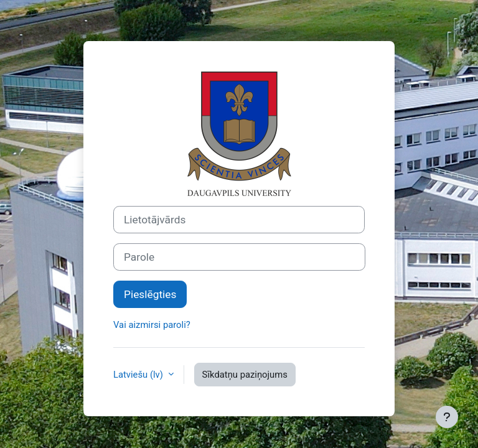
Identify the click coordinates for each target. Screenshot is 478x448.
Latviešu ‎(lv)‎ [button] (139, 375)
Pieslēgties (150, 294)
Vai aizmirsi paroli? (152, 325)
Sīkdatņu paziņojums (245, 375)
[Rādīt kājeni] (447, 417)
